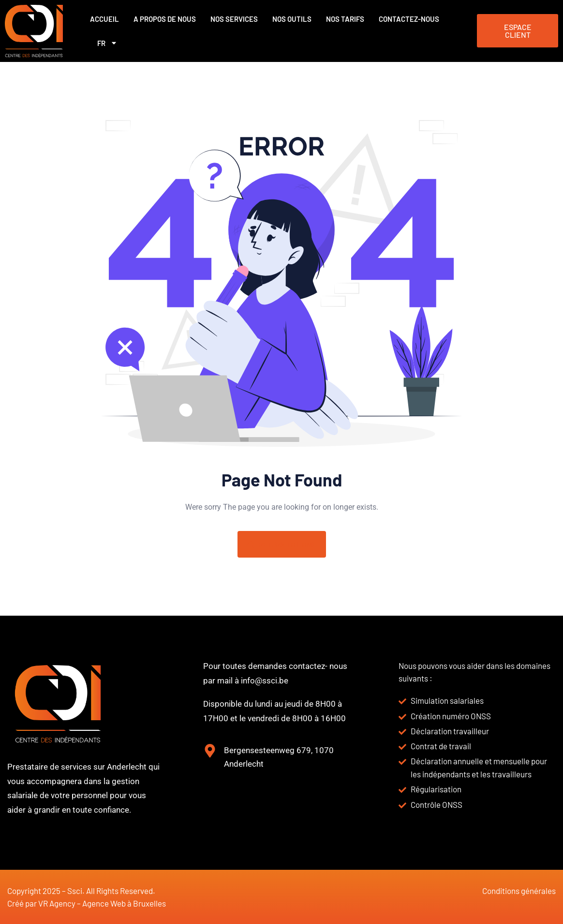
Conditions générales (519, 891)
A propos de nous (165, 19)
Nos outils (292, 19)
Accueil (104, 19)
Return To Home (282, 545)
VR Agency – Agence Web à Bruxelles (102, 903)
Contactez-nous (409, 19)
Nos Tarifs (345, 19)
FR (107, 43)
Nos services (234, 19)
